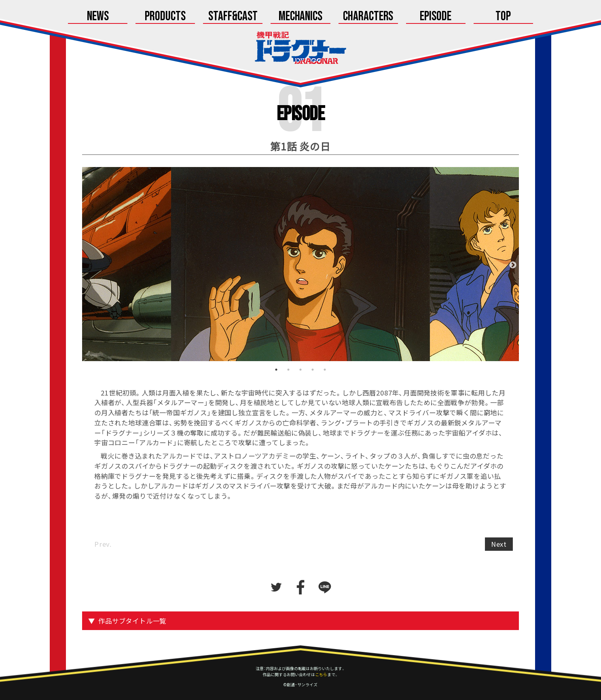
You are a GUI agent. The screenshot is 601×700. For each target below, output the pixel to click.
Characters (368, 17)
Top (503, 17)
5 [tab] (325, 370)
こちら (321, 675)
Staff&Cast (233, 17)
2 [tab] (288, 370)
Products (165, 17)
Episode (436, 17)
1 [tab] (276, 370)
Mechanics (301, 17)
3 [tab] (300, 370)
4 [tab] (313, 370)
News (98, 17)
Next (513, 265)
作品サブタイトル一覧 (132, 621)
